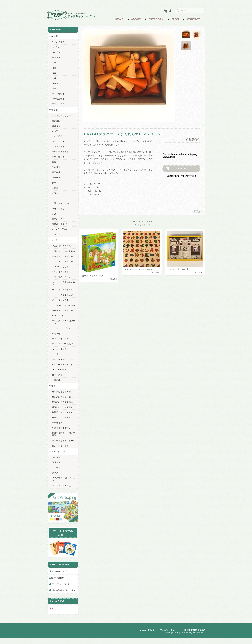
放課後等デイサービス (62, 434)
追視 (54, 161)
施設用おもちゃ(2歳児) (63, 408)
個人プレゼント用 (60, 455)
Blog (175, 19)
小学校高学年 (58, 98)
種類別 (54, 109)
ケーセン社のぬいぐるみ (62, 308)
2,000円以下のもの (61, 228)
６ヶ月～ (56, 51)
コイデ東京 (57, 381)
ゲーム (55, 197)
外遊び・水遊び (59, 223)
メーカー (55, 239)
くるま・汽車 (58, 146)
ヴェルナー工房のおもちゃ (62, 285)
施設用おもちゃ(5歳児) (63, 424)
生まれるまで (58, 41)
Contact (193, 19)
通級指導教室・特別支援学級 (62, 441)
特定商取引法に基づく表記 (63, 596)
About (136, 19)
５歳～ (55, 82)
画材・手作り (58, 208)
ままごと (56, 125)
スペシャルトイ (59, 460)
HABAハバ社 (58, 320)
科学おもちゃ (58, 218)
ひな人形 (56, 466)
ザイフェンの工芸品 (61, 494)
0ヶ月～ (56, 46)
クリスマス (57, 482)
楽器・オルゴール (60, 202)
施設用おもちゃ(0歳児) (63, 398)
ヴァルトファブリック (62, 355)
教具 (54, 213)
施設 (53, 392)
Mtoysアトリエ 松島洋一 (62, 349)
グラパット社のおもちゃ (62, 252)
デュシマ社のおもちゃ (62, 263)
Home (119, 19)
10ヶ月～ (56, 57)
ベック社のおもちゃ (61, 273)
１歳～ (55, 62)
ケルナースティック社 (62, 371)
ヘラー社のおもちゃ (61, 279)
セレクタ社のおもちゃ (62, 314)
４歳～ (55, 77)
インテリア (57, 476)
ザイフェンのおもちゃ (62, 291)
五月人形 (56, 471)
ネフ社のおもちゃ (60, 268)
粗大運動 (56, 120)
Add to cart (182, 168)
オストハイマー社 (60, 343)
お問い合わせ (58, 582)
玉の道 (55, 187)
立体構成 (56, 177)
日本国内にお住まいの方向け (181, 175)
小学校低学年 (58, 93)
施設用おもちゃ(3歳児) (63, 414)
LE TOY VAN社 (59, 376)
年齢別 (54, 35)
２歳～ (55, 67)
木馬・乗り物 (58, 156)
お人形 (55, 130)
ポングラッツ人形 (60, 302)
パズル (55, 192)
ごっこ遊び (57, 234)
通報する (197, 210)
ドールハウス (58, 141)
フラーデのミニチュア (62, 297)
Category (156, 19)
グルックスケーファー (62, 366)
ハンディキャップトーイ (62, 448)
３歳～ (55, 72)
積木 (54, 182)
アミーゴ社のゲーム (61, 332)
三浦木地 (56, 386)
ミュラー (56, 361)
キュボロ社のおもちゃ (62, 245)
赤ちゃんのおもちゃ (61, 115)
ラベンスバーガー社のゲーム (62, 326)
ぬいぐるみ (57, 135)
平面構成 (56, 172)
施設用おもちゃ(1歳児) (63, 403)
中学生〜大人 (58, 103)
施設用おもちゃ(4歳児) (63, 419)
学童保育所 (57, 429)
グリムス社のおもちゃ (62, 258)
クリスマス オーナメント (63, 488)
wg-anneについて (60, 576)
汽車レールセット (60, 151)
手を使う (56, 166)
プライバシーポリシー (62, 588)
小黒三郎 (56, 337)
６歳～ (55, 88)
